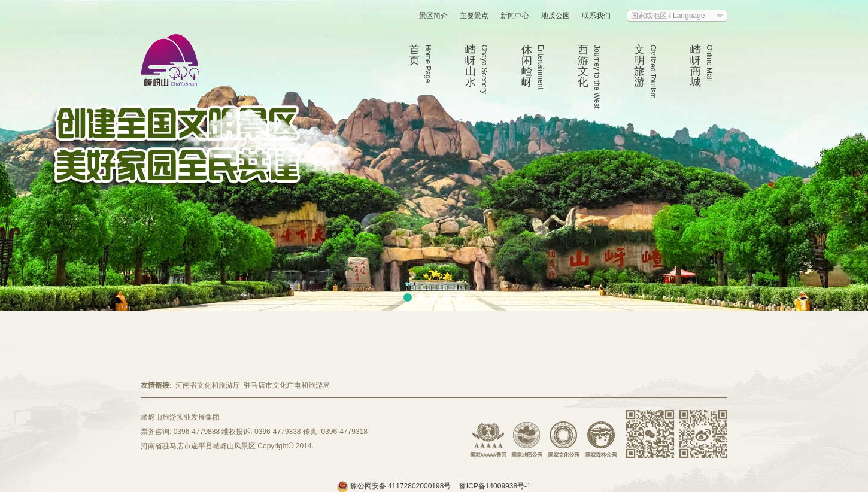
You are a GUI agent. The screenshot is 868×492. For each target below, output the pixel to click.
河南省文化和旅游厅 (208, 385)
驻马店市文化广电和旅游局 (287, 385)
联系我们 (596, 16)
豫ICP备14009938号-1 (495, 486)
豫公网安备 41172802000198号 (395, 486)
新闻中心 (515, 16)
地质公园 (556, 16)
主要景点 (474, 16)
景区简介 (433, 16)
